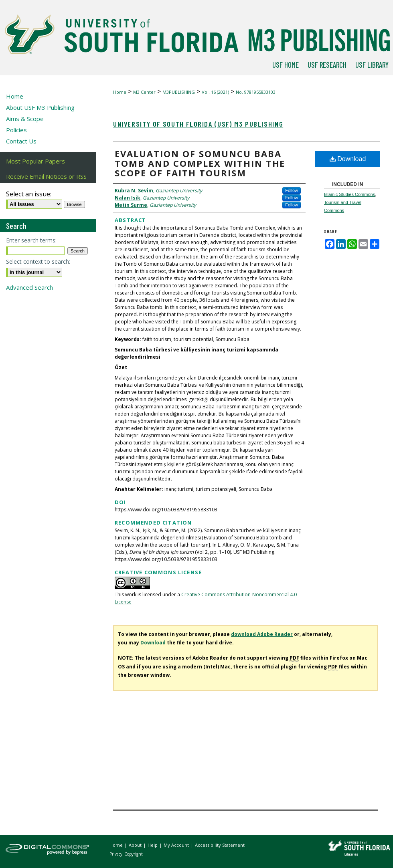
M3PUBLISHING (179, 92)
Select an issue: (29, 194)
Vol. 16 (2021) (215, 92)
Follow (292, 190)
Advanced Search (29, 287)
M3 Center (144, 92)
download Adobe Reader (262, 634)
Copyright (134, 854)
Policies (16, 130)
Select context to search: (38, 261)
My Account (177, 845)
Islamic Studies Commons (349, 194)
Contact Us (21, 141)
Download (348, 159)
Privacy (116, 854)
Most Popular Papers (35, 161)
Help (153, 845)
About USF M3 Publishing (40, 107)
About (136, 845)
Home (120, 92)
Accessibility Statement (220, 845)
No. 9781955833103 (256, 92)
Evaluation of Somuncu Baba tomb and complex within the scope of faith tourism (200, 163)
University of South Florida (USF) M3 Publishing (198, 124)
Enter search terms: (31, 240)
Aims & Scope (25, 119)
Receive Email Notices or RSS (46, 176)
